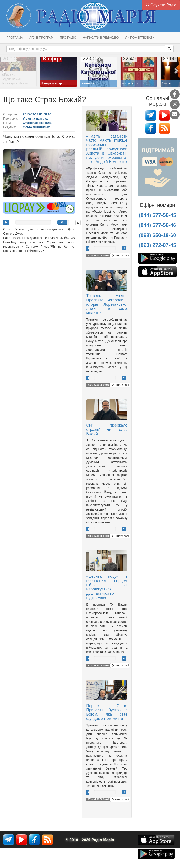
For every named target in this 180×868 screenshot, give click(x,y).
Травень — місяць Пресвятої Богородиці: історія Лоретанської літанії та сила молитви (107, 304)
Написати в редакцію (101, 38)
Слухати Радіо (161, 5)
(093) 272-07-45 (158, 245)
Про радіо (68, 38)
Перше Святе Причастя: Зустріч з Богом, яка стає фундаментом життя (107, 712)
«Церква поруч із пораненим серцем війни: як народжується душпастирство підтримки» (107, 587)
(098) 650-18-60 (158, 235)
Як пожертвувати (140, 38)
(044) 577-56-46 (158, 225)
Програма (15, 38)
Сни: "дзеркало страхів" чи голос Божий (107, 430)
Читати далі (120, 256)
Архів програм (41, 38)
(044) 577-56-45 (158, 215)
